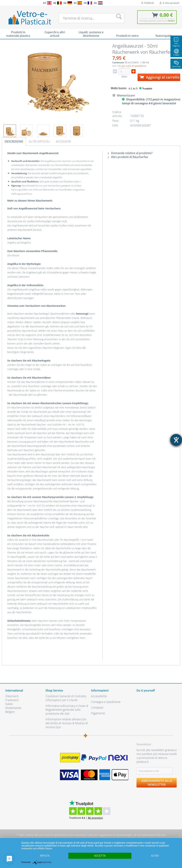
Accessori (63, 141)
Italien (9, 704)
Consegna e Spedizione (106, 702)
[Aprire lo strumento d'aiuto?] (176, 440)
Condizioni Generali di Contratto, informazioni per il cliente (66, 698)
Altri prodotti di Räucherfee (128, 157)
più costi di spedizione (134, 66)
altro (155, 856)
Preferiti (147, 3)
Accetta (100, 856)
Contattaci (97, 708)
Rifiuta (45, 856)
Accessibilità (99, 696)
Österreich (12, 696)
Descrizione (14, 141)
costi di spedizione (56, 835)
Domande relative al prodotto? (130, 153)
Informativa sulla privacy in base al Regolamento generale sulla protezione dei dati (67, 710)
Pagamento (98, 713)
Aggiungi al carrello (160, 77)
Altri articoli (39, 141)
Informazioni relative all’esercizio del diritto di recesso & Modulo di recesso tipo (67, 723)
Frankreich (12, 700)
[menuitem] (4, 3)
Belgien (10, 712)
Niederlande (13, 708)
